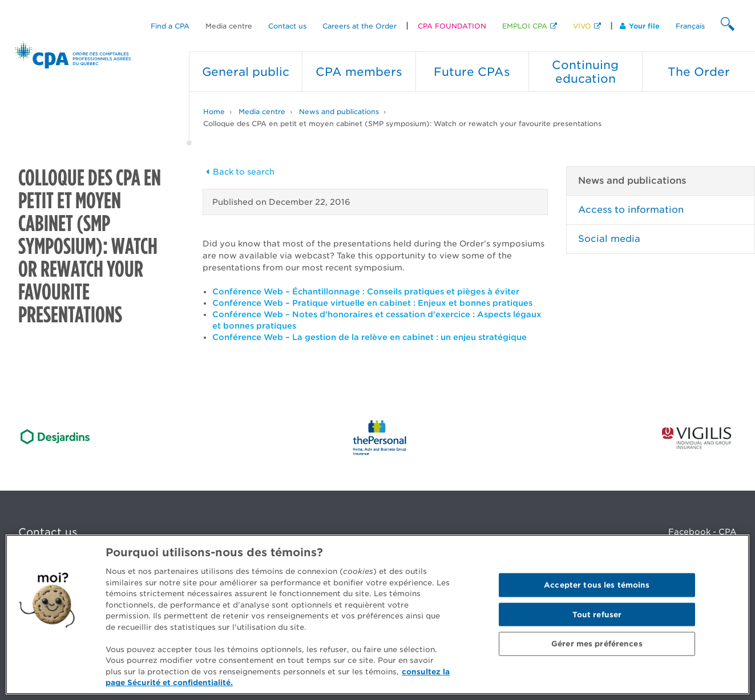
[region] (377, 614)
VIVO (582, 26)
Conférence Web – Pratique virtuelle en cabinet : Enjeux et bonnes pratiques (372, 303)
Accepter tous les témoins (597, 585)
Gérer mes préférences (597, 644)
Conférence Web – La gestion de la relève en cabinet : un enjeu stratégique (370, 337)
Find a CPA (170, 26)
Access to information (631, 210)
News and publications (339, 112)
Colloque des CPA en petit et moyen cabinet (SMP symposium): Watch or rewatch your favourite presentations (402, 124)
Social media (609, 239)
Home (214, 112)
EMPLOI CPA (525, 26)
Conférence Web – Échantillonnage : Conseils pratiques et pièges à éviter (366, 292)
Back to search (239, 172)
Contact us (287, 26)
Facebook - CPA (702, 532)
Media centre (229, 26)
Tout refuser (597, 614)
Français (690, 26)
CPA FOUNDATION (452, 26)
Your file (640, 26)
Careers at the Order (360, 26)
